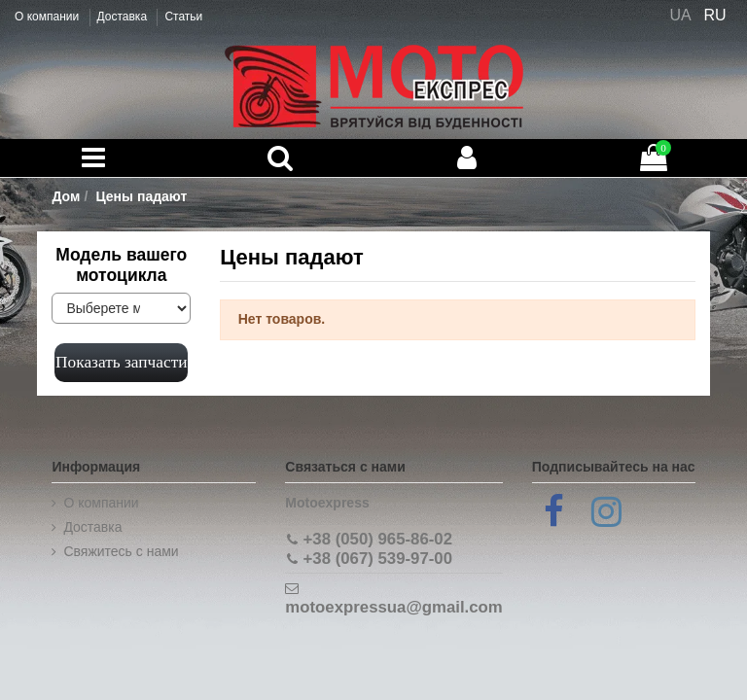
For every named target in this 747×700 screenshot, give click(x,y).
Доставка (124, 17)
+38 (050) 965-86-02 (378, 539)
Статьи (183, 17)
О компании (49, 17)
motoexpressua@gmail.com (393, 607)
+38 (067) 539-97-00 (378, 559)
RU (715, 15)
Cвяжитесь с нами (121, 551)
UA (680, 15)
